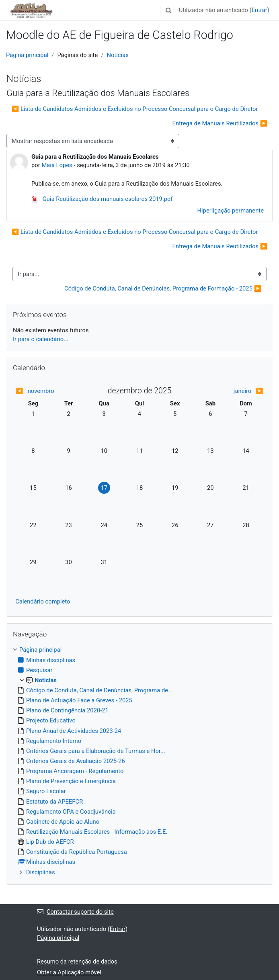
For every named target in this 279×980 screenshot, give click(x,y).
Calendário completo (43, 602)
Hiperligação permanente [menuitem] (230, 211)
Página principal (27, 55)
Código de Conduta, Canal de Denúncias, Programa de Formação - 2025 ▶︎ (163, 288)
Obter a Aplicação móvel (69, 972)
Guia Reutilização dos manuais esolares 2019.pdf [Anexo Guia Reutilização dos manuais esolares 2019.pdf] (102, 199)
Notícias (117, 55)
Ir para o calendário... (41, 339)
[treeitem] (139, 761)
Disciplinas (41, 872)
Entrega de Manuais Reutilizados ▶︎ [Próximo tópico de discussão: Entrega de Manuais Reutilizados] (220, 123)
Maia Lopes (57, 165)
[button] (169, 10)
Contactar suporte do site (75, 912)
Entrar (260, 10)
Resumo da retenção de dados (77, 962)
